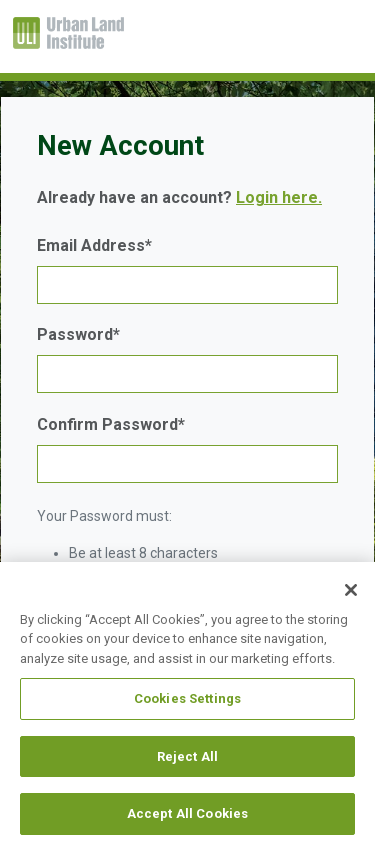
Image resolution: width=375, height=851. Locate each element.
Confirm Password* (111, 424)
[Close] (351, 590)
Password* (78, 334)
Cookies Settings (187, 698)
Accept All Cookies (187, 813)
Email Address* (94, 245)
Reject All (187, 756)
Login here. (279, 197)
